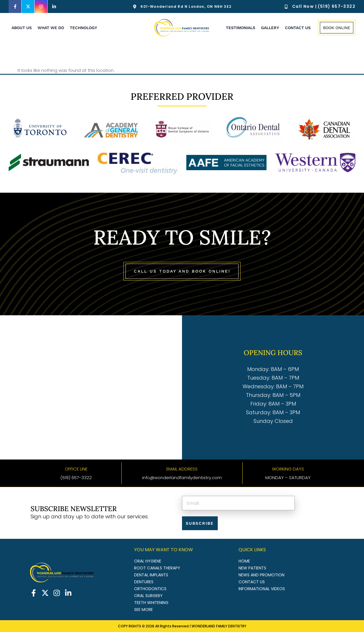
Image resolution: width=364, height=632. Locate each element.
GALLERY (270, 28)
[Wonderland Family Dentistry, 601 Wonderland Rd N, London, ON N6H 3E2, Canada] (91, 387)
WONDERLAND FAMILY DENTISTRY (219, 626)
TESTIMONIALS (241, 28)
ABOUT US (22, 28)
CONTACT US (298, 28)
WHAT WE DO (51, 28)
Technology (84, 28)
